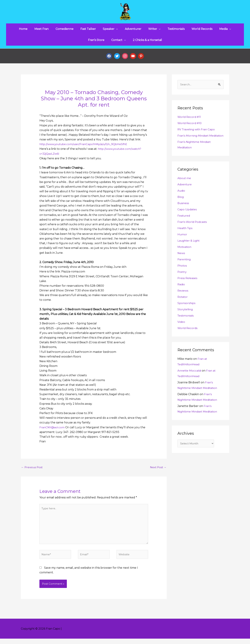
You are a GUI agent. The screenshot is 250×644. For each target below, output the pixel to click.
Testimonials (186, 324)
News (181, 261)
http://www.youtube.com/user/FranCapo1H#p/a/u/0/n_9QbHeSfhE (85, 147)
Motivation (185, 255)
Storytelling (186, 317)
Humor (182, 243)
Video (181, 330)
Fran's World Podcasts (193, 230)
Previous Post (32, 470)
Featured (184, 224)
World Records (188, 336)
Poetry (182, 280)
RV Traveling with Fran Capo (197, 132)
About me (184, 186)
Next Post (158, 470)
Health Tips (185, 236)
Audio (182, 199)
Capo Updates (187, 218)
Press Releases (188, 286)
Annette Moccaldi (190, 379)
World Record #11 (190, 119)
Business (183, 211)
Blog (181, 205)
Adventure (185, 193)
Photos (182, 274)
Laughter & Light (189, 249)
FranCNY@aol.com (52, 430)
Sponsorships (187, 311)
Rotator (183, 305)
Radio (181, 292)
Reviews (183, 299)
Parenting (184, 268)
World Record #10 (190, 126)
